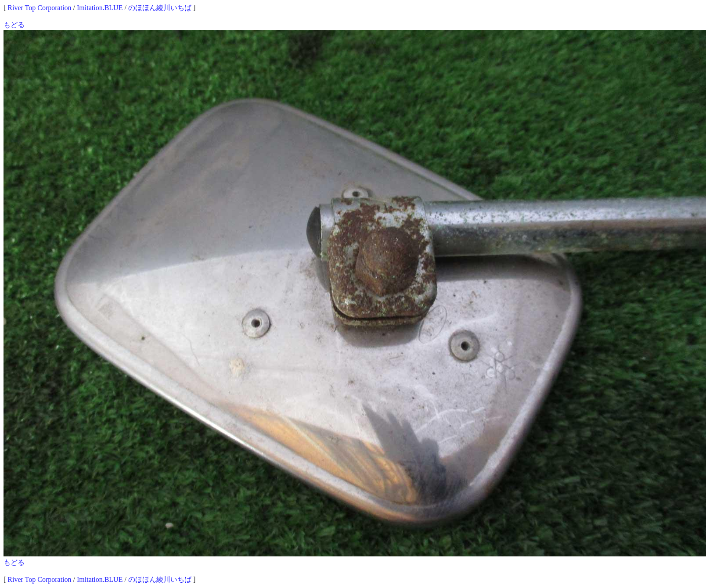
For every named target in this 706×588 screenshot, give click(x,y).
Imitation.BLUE (100, 8)
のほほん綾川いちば (160, 8)
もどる (14, 25)
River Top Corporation (39, 8)
